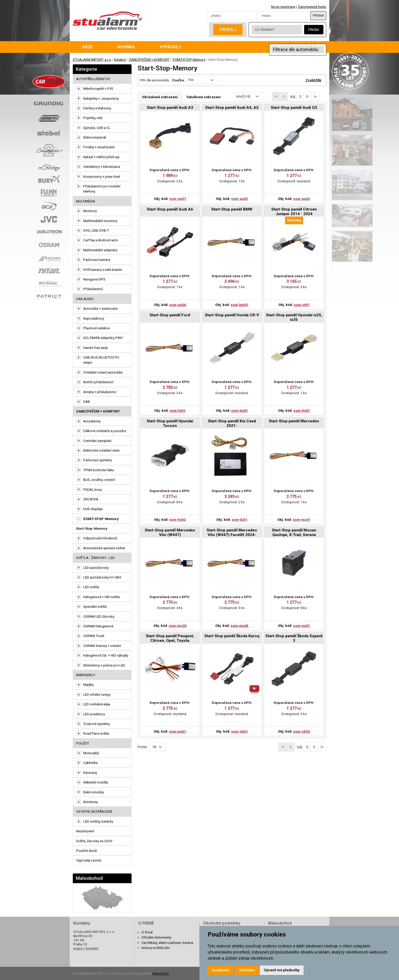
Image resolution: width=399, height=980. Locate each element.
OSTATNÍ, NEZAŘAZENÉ (94, 811)
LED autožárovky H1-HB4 (102, 577)
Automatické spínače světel (104, 548)
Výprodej (170, 47)
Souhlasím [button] (221, 970)
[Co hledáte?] (277, 30)
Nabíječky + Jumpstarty (101, 98)
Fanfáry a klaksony (97, 108)
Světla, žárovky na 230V (94, 841)
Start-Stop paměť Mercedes (294, 421)
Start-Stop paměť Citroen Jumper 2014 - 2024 (294, 212)
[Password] (284, 16)
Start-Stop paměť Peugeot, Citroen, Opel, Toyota (170, 638)
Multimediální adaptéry (100, 250)
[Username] (232, 16)
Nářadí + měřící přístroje (101, 157)
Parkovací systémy (97, 460)
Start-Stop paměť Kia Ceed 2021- (232, 423)
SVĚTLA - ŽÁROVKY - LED (95, 558)
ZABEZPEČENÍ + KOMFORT (149, 60)
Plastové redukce (96, 328)
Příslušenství (93, 289)
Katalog (120, 60)
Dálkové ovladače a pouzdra (105, 431)
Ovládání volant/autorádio (103, 372)
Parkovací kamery (97, 260)
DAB (87, 402)
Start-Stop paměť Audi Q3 (294, 108)
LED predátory (94, 714)
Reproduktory (94, 318)
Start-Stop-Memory (92, 528)
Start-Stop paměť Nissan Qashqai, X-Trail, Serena (294, 532)
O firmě (147, 932)
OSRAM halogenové (98, 626)
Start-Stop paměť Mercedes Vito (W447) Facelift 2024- (232, 532)
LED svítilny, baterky (98, 821)
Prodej (228, 29)
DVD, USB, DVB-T (96, 230)
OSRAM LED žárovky (99, 616)
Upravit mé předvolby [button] (282, 970)
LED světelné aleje (97, 704)
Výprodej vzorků (89, 860)
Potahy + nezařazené (99, 147)
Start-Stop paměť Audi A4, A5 (232, 108)
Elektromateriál (95, 137)
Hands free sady (95, 348)
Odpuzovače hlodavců (100, 538)
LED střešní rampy (97, 694)
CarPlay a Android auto (101, 240)
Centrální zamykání (97, 441)
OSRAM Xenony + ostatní (102, 646)
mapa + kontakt (86, 948)
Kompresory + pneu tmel (102, 176)
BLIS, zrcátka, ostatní (99, 480)
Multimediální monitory (100, 221)
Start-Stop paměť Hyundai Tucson (170, 423)
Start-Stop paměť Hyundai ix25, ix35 (294, 317)
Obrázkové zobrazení (160, 97)
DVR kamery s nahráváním (103, 270)
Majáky (88, 685)
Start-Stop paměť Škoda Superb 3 (294, 638)
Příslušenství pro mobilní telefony (102, 189)
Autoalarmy (92, 421)
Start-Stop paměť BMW (232, 209)
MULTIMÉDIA (86, 201)
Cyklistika (90, 763)
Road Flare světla (96, 733)
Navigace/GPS (94, 279)
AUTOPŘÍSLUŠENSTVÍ (93, 79)
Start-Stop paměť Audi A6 (170, 209)
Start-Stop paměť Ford (170, 315)
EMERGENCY (86, 675)
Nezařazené (85, 831)
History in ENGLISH (156, 948)
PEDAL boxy (92, 489)
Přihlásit (318, 16)
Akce (87, 47)
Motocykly (91, 753)
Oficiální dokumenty (156, 937)
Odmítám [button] (247, 970)
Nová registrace (283, 7)
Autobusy (90, 802)
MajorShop (161, 973)
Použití (82, 743)
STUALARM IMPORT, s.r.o (92, 60)
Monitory (90, 211)
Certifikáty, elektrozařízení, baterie (167, 943)
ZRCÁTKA (91, 499)
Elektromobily (94, 792)
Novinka (126, 47)
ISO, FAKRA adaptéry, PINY (103, 338)
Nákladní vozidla (96, 782)
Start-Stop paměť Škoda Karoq (232, 636)
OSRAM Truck (94, 636)
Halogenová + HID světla (102, 597)
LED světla (91, 587)
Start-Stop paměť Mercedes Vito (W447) (170, 532)
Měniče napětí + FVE (98, 88)
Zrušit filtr (314, 80)
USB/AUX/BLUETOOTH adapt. (101, 360)
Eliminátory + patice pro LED (104, 665)
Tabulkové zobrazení (203, 97)
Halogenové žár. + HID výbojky (106, 655)
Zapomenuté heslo (312, 7)
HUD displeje (93, 509)
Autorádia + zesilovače (100, 308)
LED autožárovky (96, 568)
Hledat (314, 30)
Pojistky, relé (93, 118)
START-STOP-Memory (189, 60)
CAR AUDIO (85, 299)
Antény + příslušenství (100, 392)
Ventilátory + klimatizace (102, 167)
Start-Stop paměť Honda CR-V (232, 315)
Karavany (90, 773)
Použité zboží (87, 851)
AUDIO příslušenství (98, 382)
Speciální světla (95, 606)
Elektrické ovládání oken (101, 450)
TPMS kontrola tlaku (99, 470)
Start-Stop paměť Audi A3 (170, 108)
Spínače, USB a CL (97, 128)
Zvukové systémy (96, 724)
